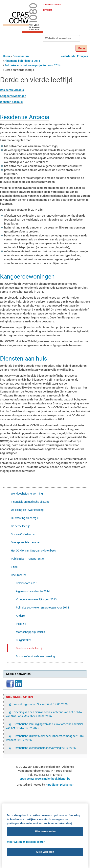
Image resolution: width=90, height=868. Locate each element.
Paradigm (52, 785)
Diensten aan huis (11, 102)
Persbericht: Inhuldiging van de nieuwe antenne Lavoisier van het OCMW (45, 726)
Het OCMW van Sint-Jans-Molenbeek (33, 551)
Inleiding (21, 624)
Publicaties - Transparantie (27, 559)
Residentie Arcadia (12, 90)
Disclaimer (67, 785)
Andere (20, 616)
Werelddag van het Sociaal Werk (40, 704)
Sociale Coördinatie (23, 534)
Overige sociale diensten (26, 542)
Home (7, 56)
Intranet (47, 10)
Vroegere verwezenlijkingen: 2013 (36, 599)
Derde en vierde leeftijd (30, 648)
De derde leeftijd (21, 526)
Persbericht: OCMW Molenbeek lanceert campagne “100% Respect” (45, 738)
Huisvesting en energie (25, 518)
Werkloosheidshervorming (27, 494)
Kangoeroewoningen (13, 96)
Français (83, 56)
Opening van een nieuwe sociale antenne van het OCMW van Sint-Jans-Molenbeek (44, 714)
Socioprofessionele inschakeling (35, 656)
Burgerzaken (24, 640)
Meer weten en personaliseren (26, 842)
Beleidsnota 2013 (27, 583)
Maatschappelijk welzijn (30, 632)
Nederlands (68, 56)
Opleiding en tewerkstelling (27, 510)
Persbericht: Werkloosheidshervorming (44, 748)
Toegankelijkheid (52, 5)
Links (14, 567)
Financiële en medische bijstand (30, 502)
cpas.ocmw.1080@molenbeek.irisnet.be (45, 779)
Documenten (21, 56)
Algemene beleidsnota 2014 (22, 61)
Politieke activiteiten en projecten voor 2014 (33, 65)
